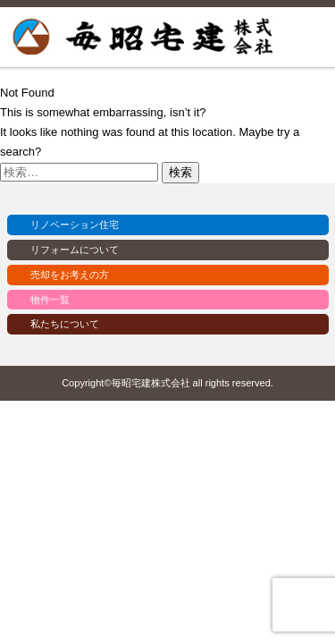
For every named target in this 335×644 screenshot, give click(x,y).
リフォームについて (75, 250)
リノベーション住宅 (75, 225)
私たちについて (65, 324)
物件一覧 (50, 300)
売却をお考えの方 (70, 275)
